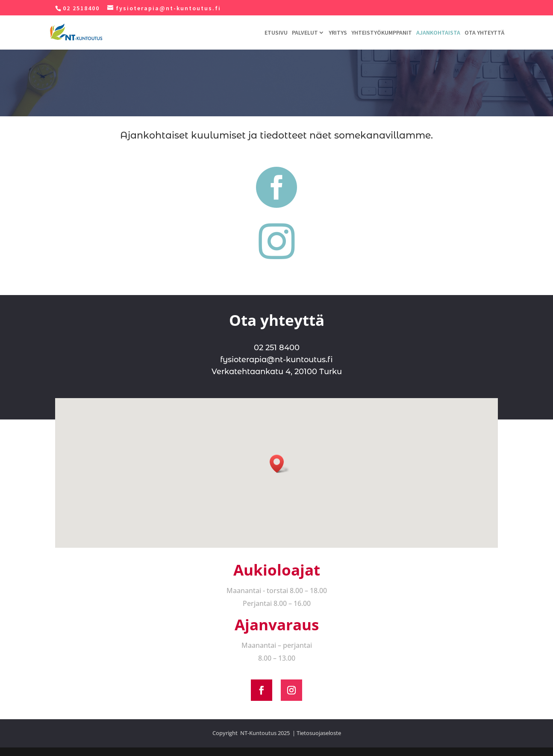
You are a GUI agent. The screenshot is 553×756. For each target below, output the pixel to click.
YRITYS (338, 33)
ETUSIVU (276, 33)
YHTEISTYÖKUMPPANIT (382, 33)
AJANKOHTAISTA (438, 33)
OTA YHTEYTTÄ (484, 33)
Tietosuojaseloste (319, 733)
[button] (279, 464)
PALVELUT (305, 33)
